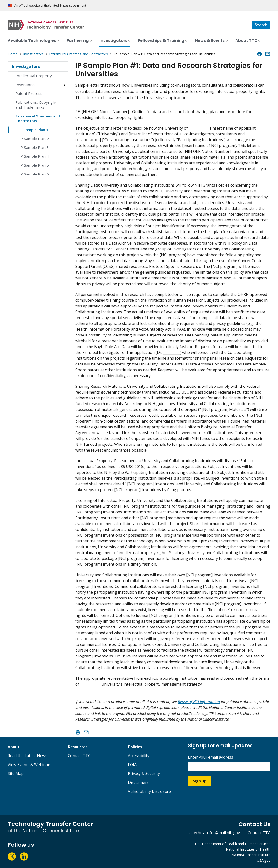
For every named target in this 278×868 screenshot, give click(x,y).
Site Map (16, 773)
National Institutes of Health (248, 849)
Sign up (200, 781)
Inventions (25, 85)
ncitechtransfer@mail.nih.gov (214, 833)
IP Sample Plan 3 (34, 147)
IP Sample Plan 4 (34, 156)
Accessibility (139, 756)
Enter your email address (211, 757)
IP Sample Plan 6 (34, 174)
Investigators (26, 66)
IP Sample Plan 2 (34, 139)
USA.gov (264, 860)
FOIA (132, 765)
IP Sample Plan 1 (34, 130)
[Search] (261, 25)
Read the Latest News (28, 756)
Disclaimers (138, 782)
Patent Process (29, 93)
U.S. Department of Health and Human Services (233, 844)
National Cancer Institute (251, 855)
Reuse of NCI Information (199, 702)
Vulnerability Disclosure (149, 791)
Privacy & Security (144, 773)
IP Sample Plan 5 (34, 165)
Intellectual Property (34, 76)
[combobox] (225, 25)
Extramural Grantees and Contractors (38, 118)
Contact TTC (79, 756)
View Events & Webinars (30, 765)
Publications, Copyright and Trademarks (36, 105)
